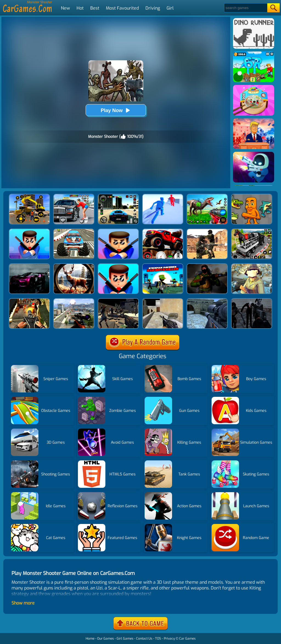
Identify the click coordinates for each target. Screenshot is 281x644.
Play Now (116, 110)
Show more (23, 603)
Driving (153, 8)
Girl (170, 8)
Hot (80, 8)
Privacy (169, 639)
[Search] (245, 8)
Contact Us (144, 639)
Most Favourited (122, 8)
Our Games (106, 639)
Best (95, 8)
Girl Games (125, 639)
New (65, 8)
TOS (158, 639)
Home (90, 639)
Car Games (187, 639)
